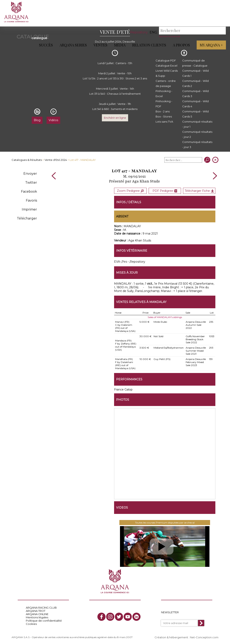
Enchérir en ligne (115, 118)
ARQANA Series (73, 45)
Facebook (29, 191)
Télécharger (27, 218)
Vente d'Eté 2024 (56, 160)
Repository (139, 32)
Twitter (31, 183)
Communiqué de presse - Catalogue (195, 63)
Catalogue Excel (166, 66)
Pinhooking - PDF (164, 104)
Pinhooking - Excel (164, 94)
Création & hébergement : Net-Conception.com (186, 637)
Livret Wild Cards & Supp (167, 73)
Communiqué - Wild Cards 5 (195, 114)
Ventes (100, 45)
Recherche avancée (170, 36)
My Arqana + (211, 45)
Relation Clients (149, 45)
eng (153, 32)
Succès (46, 45)
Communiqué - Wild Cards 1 (195, 73)
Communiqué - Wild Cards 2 (195, 83)
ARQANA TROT (36, 611)
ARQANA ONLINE (37, 614)
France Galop (123, 389)
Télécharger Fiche (199, 191)
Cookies (31, 624)
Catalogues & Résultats (27, 160)
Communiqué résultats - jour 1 (197, 124)
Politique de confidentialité (44, 621)
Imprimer (29, 209)
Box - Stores (164, 116)
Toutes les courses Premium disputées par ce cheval (165, 523)
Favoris (31, 200)
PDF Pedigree (165, 191)
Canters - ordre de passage (166, 83)
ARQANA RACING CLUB (41, 608)
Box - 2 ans (163, 111)
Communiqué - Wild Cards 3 (195, 94)
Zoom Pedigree (130, 191)
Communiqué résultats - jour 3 (197, 144)
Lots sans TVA (164, 122)
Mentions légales (37, 617)
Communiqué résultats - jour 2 (197, 134)
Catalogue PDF (166, 60)
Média (120, 45)
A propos (181, 45)
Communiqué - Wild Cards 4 (195, 104)
